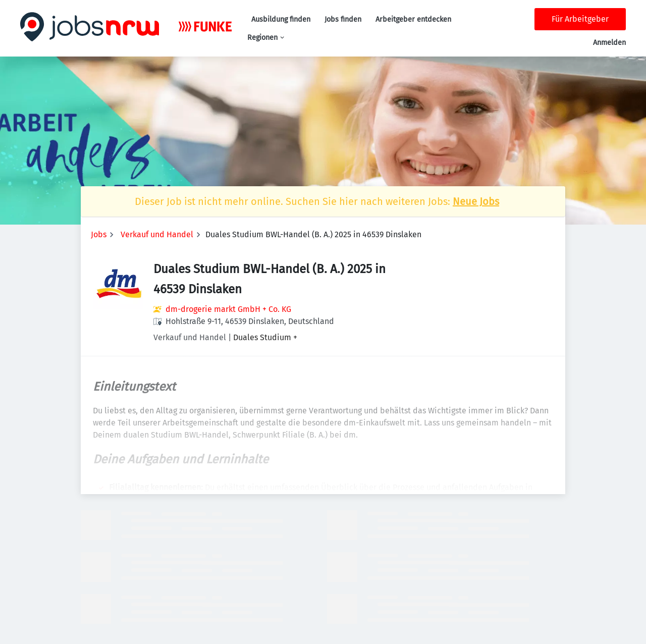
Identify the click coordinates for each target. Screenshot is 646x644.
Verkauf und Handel (157, 234)
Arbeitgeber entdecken (413, 19)
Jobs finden (343, 19)
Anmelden (609, 43)
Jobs (99, 234)
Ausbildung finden (281, 19)
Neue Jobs (476, 201)
